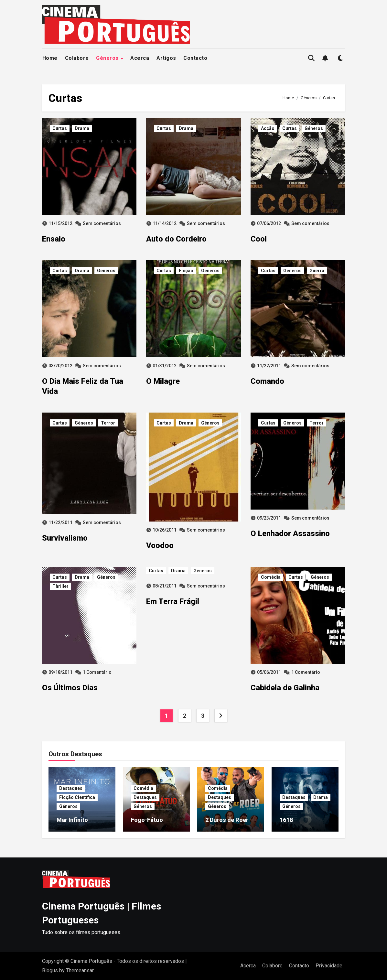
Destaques (71, 788)
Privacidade (329, 966)
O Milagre (163, 381)
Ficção (186, 271)
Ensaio (54, 239)
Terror (108, 423)
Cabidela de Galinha (285, 688)
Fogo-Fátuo (147, 820)
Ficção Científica (77, 797)
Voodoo (160, 545)
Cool (259, 239)
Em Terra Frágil (173, 601)
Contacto (195, 58)
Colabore (77, 58)
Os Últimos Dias (70, 688)
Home (50, 58)
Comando (267, 381)
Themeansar (80, 970)
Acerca (140, 58)
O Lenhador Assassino (290, 533)
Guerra (317, 271)
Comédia (271, 577)
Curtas (60, 128)
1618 (286, 820)
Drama (82, 128)
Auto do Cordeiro (176, 239)
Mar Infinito (72, 820)
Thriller (60, 586)
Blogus (50, 970)
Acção (268, 128)
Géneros (108, 58)
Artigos (166, 58)
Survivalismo (65, 538)
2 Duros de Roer (227, 820)
